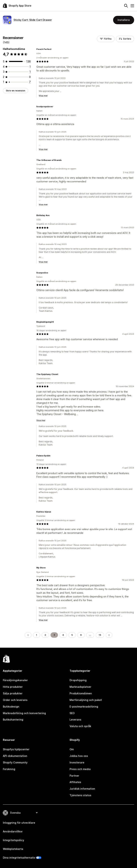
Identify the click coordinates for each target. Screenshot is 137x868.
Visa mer (43, 96)
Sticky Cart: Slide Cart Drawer (33, 20)
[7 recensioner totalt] (30, 82)
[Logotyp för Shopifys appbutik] (17, 6)
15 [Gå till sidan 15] (100, 635)
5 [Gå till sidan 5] (72, 635)
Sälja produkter (13, 693)
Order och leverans (15, 700)
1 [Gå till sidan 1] (37, 635)
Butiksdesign (11, 707)
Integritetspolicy (13, 840)
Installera (124, 20)
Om (72, 749)
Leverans (75, 720)
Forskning (9, 769)
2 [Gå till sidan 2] (45, 635)
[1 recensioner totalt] (30, 67)
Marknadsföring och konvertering (24, 713)
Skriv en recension (16, 91)
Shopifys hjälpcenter (16, 749)
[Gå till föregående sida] (28, 635)
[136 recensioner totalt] (28, 61)
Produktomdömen (81, 693)
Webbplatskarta (13, 849)
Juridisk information (82, 789)
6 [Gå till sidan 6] (81, 635)
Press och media (80, 769)
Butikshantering (13, 720)
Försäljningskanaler (15, 680)
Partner (74, 776)
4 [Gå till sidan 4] (63, 635)
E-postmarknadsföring (84, 707)
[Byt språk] (24, 813)
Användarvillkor (13, 831)
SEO (72, 713)
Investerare (77, 762)
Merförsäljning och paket (86, 700)
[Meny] (132, 6)
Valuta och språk (80, 726)
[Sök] (126, 6)
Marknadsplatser (80, 687)
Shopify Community (15, 762)
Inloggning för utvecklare (19, 823)
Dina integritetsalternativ (19, 858)
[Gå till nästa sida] (109, 635)
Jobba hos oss (79, 756)
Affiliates (75, 782)
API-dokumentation (15, 756)
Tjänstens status (80, 795)
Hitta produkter (13, 687)
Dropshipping (78, 680)
